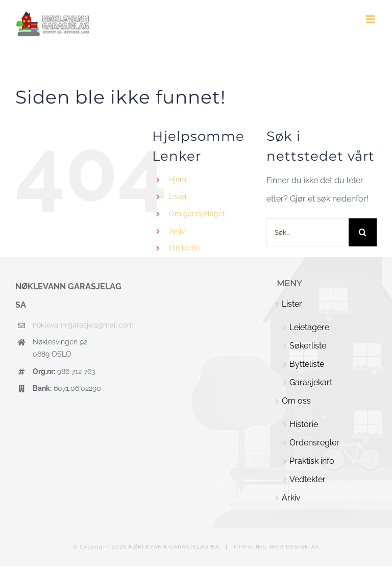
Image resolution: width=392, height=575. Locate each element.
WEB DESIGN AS (294, 547)
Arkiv (177, 231)
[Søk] (363, 232)
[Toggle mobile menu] (371, 19)
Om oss (296, 401)
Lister (178, 196)
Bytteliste (307, 364)
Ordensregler (314, 443)
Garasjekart (311, 382)
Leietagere (309, 327)
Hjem (178, 180)
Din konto (185, 248)
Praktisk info (312, 461)
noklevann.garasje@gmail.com (79, 325)
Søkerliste (308, 346)
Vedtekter (308, 479)
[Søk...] (308, 232)
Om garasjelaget (197, 214)
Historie (304, 424)
